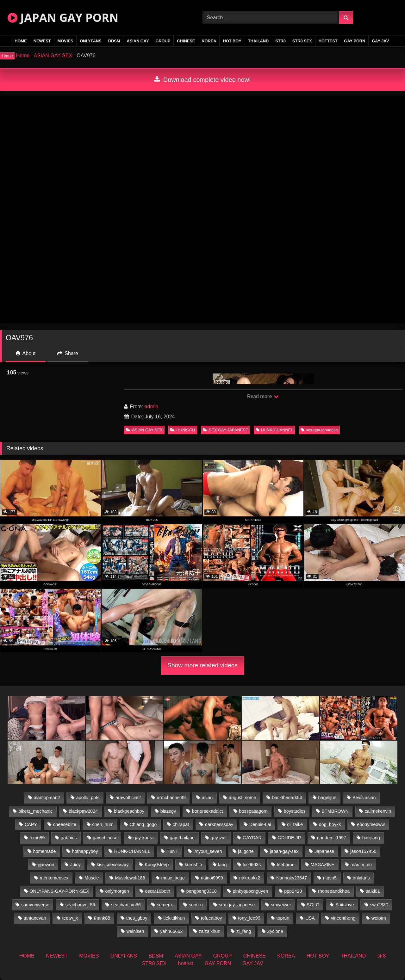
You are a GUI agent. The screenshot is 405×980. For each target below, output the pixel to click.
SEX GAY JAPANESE (225, 430)
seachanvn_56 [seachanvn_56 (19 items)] (80, 905)
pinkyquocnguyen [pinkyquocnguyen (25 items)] (251, 891)
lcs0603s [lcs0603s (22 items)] (252, 865)
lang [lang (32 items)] (222, 865)
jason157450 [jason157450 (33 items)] (363, 851)
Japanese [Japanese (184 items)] (324, 851)
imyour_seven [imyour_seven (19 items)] (208, 851)
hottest (328, 41)
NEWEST (42, 41)
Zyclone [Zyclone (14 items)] (275, 931)
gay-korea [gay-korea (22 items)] (144, 838)
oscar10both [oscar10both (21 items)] (158, 891)
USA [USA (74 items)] (310, 918)
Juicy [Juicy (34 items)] (75, 865)
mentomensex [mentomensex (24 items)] (54, 878)
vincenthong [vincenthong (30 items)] (343, 918)
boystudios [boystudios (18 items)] (295, 811)
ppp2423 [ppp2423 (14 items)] (293, 891)
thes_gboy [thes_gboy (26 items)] (137, 918)
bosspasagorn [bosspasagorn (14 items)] (253, 811)
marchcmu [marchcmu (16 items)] (361, 865)
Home (23, 55)
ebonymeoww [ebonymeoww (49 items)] (371, 824)
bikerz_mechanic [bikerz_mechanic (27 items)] (35, 811)
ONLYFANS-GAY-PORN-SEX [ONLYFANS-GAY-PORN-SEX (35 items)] (59, 891)
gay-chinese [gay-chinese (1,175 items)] (105, 838)
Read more (263, 396)
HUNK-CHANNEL (275, 430)
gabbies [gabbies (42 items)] (69, 838)
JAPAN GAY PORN (63, 18)
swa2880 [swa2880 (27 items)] (379, 905)
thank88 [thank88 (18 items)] (102, 918)
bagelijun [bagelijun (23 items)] (327, 798)
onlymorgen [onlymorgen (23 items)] (117, 891)
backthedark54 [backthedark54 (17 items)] (287, 798)
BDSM (114, 41)
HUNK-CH (183, 430)
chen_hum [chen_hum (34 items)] (103, 824)
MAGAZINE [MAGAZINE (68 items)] (323, 865)
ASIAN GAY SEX (53, 55)
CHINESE (186, 41)
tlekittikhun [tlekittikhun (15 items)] (174, 918)
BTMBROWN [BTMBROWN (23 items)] (335, 811)
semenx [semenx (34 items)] (165, 905)
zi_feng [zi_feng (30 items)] (244, 931)
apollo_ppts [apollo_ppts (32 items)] (88, 798)
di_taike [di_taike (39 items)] (295, 824)
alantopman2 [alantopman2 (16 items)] (47, 798)
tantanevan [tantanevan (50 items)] (35, 918)
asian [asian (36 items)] (207, 798)
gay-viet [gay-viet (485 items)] (219, 838)
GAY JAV (380, 41)
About (26, 353)
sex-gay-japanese (319, 430)
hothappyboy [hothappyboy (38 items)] (85, 851)
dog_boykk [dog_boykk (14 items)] (330, 824)
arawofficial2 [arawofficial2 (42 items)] (128, 798)
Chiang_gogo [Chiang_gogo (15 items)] (143, 824)
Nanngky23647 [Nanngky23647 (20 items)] (292, 878)
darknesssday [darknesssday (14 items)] (219, 824)
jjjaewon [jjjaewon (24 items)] (46, 865)
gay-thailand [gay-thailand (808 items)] (182, 838)
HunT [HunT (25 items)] (172, 851)
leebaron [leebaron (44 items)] (286, 865)
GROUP (163, 41)
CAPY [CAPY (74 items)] (31, 824)
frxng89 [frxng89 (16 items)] (37, 838)
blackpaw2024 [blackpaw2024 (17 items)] (83, 811)
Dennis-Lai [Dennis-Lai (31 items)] (260, 824)
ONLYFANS (91, 41)
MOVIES (65, 41)
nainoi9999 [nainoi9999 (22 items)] (212, 878)
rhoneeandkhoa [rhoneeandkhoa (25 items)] (334, 891)
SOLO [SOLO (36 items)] (313, 905)
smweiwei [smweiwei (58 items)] (281, 905)
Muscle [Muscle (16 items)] (92, 878)
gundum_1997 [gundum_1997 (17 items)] (332, 838)
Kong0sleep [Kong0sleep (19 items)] (157, 865)
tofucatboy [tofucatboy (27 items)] (211, 918)
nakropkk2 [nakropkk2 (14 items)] (250, 878)
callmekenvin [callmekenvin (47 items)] (378, 811)
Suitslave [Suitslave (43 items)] (345, 905)
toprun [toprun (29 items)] (283, 918)
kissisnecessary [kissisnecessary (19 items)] (113, 865)
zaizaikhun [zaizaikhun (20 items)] (209, 931)
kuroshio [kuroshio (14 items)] (193, 865)
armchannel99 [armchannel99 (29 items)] (171, 798)
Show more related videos (202, 665)
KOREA (209, 41)
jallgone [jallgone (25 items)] (246, 851)
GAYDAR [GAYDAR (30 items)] (252, 838)
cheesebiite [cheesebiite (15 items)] (65, 824)
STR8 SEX (302, 41)
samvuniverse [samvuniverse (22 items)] (35, 905)
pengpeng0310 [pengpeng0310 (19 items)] (202, 891)
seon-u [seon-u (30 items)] (196, 905)
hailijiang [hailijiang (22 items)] (371, 838)
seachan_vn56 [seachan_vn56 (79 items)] (126, 905)
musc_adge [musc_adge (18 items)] (173, 878)
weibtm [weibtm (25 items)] (379, 918)
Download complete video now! (202, 80)
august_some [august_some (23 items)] (242, 798)
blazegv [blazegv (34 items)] (168, 811)
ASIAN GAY (138, 41)
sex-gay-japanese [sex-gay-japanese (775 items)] (237, 905)
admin (152, 407)
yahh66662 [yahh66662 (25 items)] (171, 931)
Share (68, 353)
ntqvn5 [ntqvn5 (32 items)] (330, 878)
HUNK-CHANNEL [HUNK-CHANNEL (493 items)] (132, 851)
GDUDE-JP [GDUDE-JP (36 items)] (290, 838)
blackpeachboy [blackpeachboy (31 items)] (129, 811)
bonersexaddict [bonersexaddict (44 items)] (208, 811)
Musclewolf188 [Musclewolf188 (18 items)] (130, 878)
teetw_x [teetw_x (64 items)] (70, 918)
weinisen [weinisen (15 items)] (135, 931)
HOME (21, 41)
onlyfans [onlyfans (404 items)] (361, 878)
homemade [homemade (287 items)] (45, 851)
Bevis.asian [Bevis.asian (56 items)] (364, 798)
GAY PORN (355, 41)
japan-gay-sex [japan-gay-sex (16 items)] (284, 851)
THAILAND (258, 41)
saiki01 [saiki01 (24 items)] (373, 891)
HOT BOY (232, 41)
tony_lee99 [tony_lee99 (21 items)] (249, 918)
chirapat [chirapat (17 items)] (181, 824)
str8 (280, 41)
